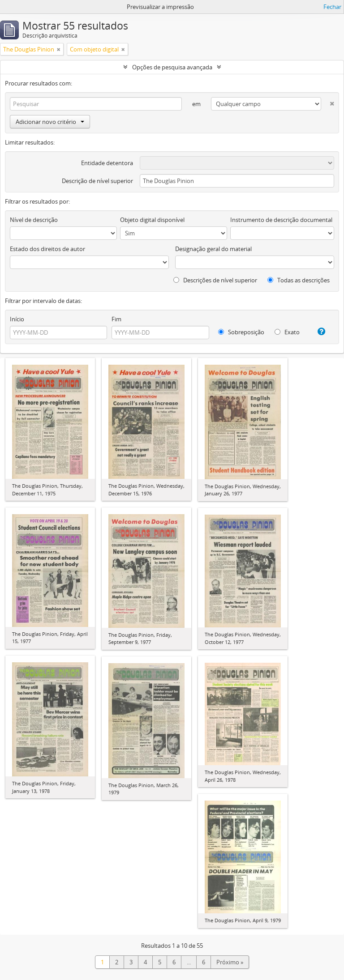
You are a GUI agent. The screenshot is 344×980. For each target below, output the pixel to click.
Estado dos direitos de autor (47, 249)
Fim (116, 319)
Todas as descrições (299, 280)
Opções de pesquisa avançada (172, 67)
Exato (287, 332)
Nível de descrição (34, 220)
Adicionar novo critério (50, 122)
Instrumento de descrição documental (281, 220)
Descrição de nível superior (97, 181)
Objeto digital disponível (152, 220)
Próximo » (230, 962)
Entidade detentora (107, 163)
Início (17, 319)
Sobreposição (241, 332)
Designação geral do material (213, 249)
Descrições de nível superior (215, 280)
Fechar (332, 7)
